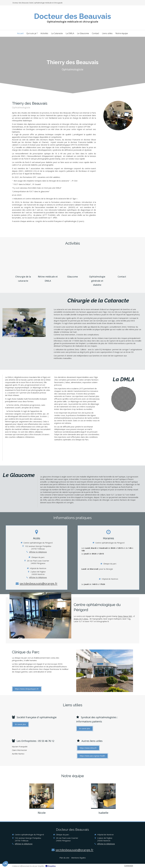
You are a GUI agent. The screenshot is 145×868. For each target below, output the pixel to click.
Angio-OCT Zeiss (81, 619)
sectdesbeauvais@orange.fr (39, 583)
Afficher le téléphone (38, 552)
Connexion (129, 866)
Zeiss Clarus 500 (125, 616)
